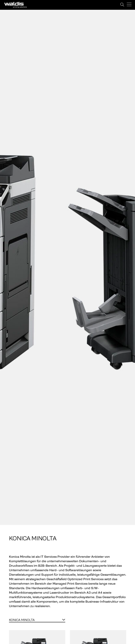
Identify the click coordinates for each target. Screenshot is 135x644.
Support (117, 5)
